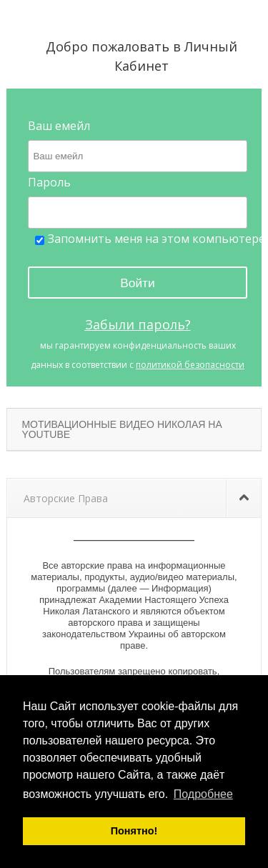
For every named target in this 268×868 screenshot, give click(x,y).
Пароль (49, 183)
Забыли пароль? (138, 324)
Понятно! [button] (134, 831)
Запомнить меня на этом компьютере (150, 239)
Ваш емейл (59, 126)
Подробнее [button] (203, 794)
